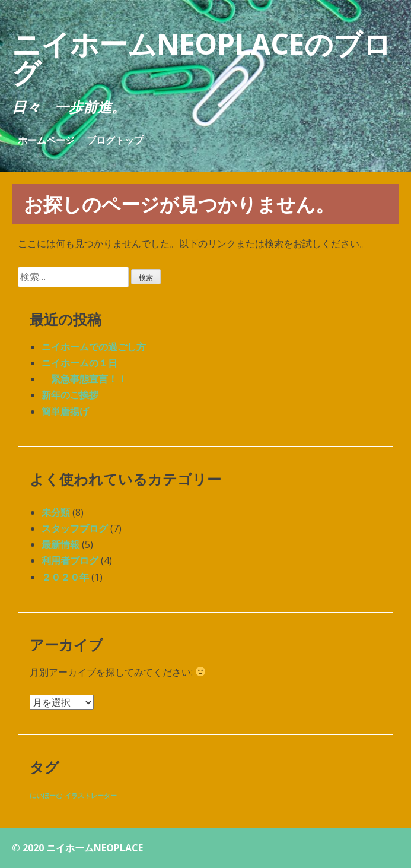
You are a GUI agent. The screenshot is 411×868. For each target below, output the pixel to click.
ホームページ (46, 140)
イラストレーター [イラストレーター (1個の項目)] (91, 796)
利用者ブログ (70, 560)
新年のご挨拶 (70, 395)
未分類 (56, 512)
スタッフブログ (75, 528)
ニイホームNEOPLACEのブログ (202, 58)
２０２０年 (65, 577)
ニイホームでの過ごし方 (94, 347)
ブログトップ (115, 140)
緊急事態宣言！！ (84, 379)
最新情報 (60, 544)
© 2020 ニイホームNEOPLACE (77, 848)
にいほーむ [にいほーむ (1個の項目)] (46, 796)
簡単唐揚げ (65, 411)
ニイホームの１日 (79, 363)
